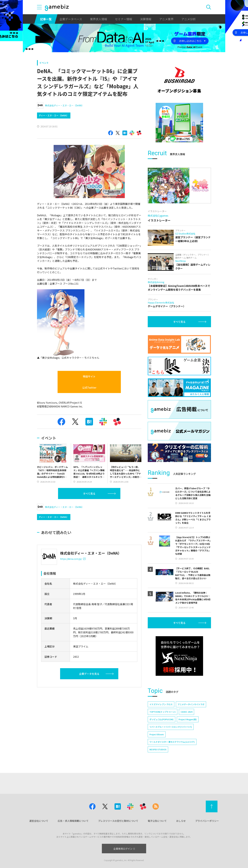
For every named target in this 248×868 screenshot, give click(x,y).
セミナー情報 (124, 19)
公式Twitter (89, 387)
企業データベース (71, 19)
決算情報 (146, 19)
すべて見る (89, 493)
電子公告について (157, 821)
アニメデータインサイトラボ (191, 704)
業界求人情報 (99, 19)
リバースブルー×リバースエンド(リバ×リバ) (171, 727)
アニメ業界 (166, 19)
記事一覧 (46, 19)
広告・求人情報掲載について (73, 821)
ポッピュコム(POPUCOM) (161, 719)
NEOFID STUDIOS (158, 749)
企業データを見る (89, 674)
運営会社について (39, 821)
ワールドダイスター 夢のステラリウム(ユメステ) (172, 742)
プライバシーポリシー (207, 821)
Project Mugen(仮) (188, 719)
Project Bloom (157, 734)
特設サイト (89, 376)
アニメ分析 (189, 19)
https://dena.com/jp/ (73, 559)
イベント (44, 63)
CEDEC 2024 (186, 712)
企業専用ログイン (124, 849)
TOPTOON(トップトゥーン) (163, 712)
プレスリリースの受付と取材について (118, 821)
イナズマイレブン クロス (161, 704)
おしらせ (181, 821)
